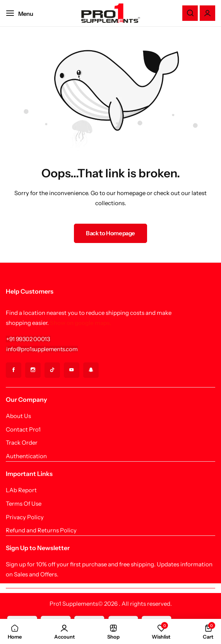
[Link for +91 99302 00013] (28, 339)
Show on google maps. (81, 323)
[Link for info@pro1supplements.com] (42, 349)
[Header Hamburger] (23, 13)
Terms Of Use (24, 504)
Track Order (22, 443)
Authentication (26, 456)
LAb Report (21, 490)
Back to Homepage (110, 233)
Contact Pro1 (23, 430)
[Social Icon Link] (14, 370)
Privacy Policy (25, 517)
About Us (18, 416)
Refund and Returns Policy (41, 530)
